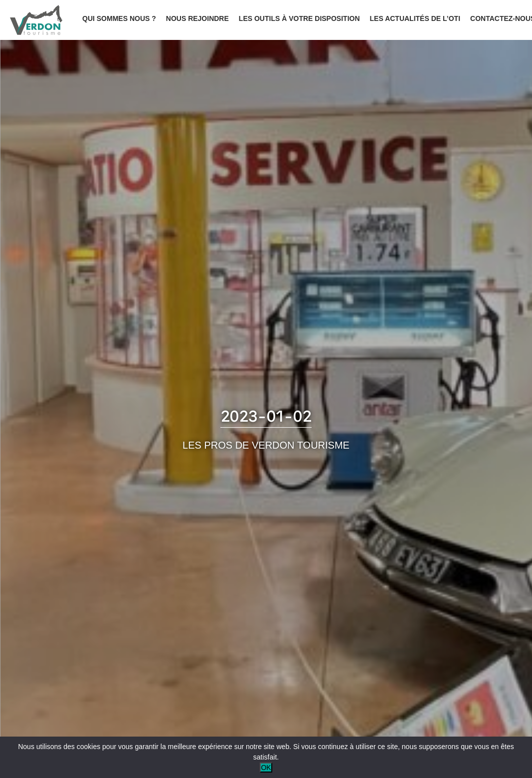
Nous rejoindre (197, 18)
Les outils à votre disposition (299, 18)
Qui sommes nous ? (119, 18)
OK (266, 768)
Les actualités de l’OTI (415, 18)
